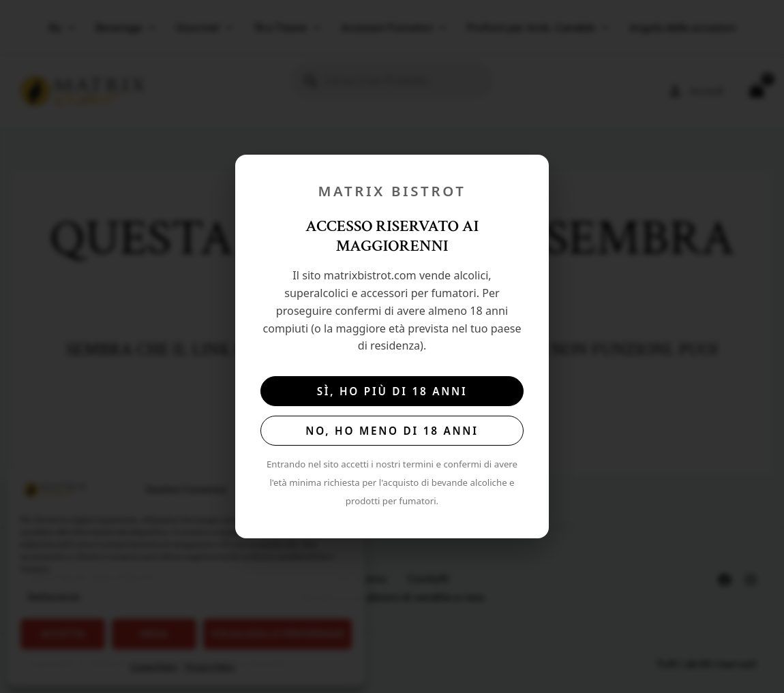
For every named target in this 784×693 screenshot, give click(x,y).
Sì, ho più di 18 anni (392, 391)
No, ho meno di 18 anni (392, 431)
